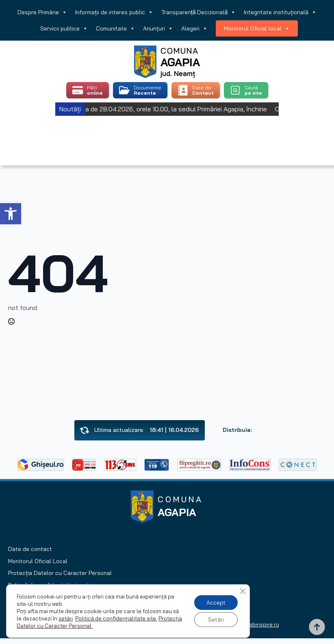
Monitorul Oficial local (257, 28)
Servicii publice (64, 28)
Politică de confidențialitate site (116, 618)
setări (66, 618)
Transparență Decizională (198, 12)
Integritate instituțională (280, 12)
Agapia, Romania (167, 130)
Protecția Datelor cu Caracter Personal (60, 573)
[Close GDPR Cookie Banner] (243, 591)
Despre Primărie (42, 12)
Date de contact (30, 549)
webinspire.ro (262, 624)
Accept (216, 603)
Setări (216, 620)
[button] (11, 214)
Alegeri (194, 28)
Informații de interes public (114, 12)
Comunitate (115, 28)
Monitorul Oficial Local (38, 561)
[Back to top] (317, 627)
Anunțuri (158, 28)
